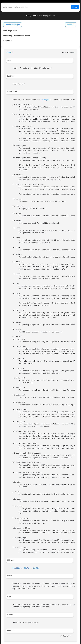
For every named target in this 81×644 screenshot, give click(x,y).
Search (75, 7)
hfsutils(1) (17, 568)
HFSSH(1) (10, 52)
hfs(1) (27, 568)
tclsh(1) (45, 100)
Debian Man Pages (13, 25)
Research (71, 25)
